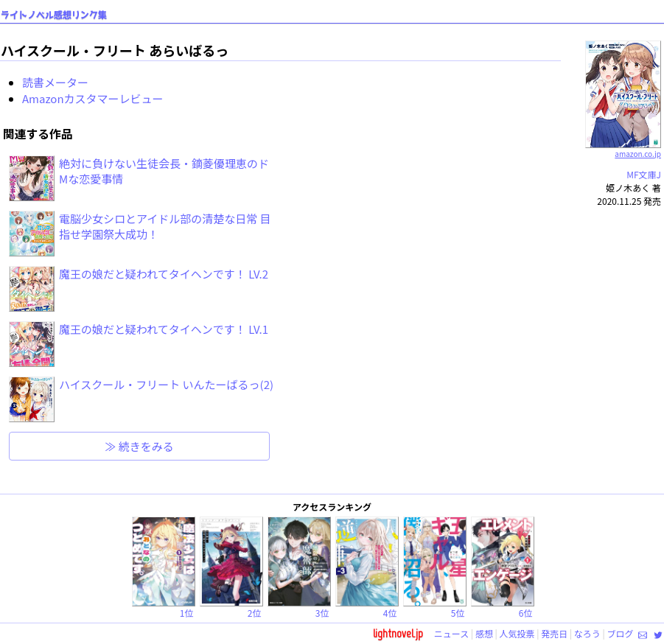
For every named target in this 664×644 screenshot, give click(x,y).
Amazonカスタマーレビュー (93, 98)
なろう (587, 633)
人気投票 (517, 633)
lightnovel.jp (398, 633)
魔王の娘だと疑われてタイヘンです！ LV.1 (164, 329)
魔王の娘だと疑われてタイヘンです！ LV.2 (164, 274)
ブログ (620, 633)
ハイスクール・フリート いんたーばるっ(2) (166, 384)
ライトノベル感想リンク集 (54, 15)
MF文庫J (644, 174)
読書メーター (55, 82)
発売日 (554, 633)
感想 (484, 633)
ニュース (451, 633)
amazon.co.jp (623, 148)
